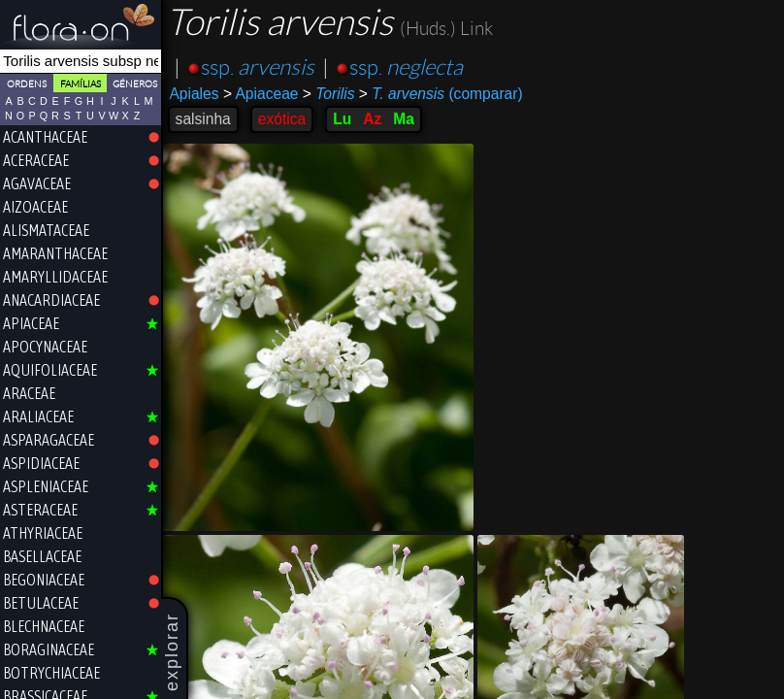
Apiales (196, 94)
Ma (406, 119)
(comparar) (442, 94)
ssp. (259, 67)
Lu (344, 119)
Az (374, 119)
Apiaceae (262, 94)
